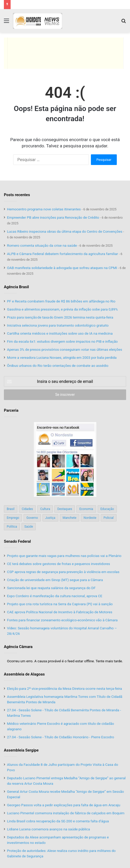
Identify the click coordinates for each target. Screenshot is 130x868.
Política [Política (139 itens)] (12, 527)
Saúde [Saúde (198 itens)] (29, 527)
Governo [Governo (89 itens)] (32, 518)
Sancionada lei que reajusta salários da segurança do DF (51, 588)
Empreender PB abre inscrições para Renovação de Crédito (53, 217)
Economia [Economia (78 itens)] (86, 509)
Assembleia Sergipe (21, 750)
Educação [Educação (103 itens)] (107, 509)
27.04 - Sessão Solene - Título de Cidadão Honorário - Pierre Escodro (61, 737)
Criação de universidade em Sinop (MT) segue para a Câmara (55, 580)
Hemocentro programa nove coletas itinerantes (44, 209)
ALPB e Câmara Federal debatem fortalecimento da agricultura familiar (63, 254)
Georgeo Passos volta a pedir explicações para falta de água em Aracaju (64, 805)
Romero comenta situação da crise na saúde (42, 245)
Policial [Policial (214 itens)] (109, 518)
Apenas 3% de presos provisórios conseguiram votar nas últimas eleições (64, 349)
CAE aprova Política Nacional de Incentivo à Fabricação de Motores (60, 612)
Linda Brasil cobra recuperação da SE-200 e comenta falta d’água (58, 821)
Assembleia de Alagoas (24, 674)
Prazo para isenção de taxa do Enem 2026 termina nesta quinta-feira (60, 317)
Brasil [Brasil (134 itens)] (11, 509)
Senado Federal (17, 541)
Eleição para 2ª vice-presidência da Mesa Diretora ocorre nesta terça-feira (64, 688)
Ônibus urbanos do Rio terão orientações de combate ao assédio (58, 366)
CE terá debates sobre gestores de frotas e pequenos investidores (59, 564)
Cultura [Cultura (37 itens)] (45, 509)
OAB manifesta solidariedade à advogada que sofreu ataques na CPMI (62, 268)
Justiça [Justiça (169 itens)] (50, 518)
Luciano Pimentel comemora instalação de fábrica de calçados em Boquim (66, 813)
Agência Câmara (18, 647)
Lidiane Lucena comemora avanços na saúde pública (48, 829)
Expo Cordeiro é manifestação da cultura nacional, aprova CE (55, 596)
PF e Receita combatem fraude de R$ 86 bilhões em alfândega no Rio (61, 301)
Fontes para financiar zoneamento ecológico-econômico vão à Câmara (62, 620)
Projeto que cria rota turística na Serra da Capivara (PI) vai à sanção (60, 604)
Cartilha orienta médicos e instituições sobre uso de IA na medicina (60, 333)
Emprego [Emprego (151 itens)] (13, 518)
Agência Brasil (16, 287)
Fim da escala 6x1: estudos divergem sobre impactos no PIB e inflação (62, 341)
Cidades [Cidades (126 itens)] (27, 509)
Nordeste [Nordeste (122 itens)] (90, 518)
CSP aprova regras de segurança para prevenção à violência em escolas (63, 572)
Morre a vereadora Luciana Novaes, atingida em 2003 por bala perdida (62, 357)
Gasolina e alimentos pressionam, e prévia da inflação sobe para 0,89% (62, 309)
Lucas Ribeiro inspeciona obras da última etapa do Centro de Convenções (65, 231)
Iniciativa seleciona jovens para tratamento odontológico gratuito (58, 325)
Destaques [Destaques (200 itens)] (65, 509)
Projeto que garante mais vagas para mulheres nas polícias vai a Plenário (64, 556)
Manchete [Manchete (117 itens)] (70, 518)
